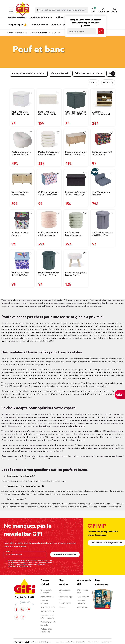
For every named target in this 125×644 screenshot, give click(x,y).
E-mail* (8, 552)
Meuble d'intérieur (39, 33)
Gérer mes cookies (79, 642)
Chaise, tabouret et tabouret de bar (28, 73)
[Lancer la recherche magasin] (101, 31)
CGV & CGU (31, 642)
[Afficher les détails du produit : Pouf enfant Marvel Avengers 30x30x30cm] (22, 220)
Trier (92, 82)
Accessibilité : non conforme (99, 642)
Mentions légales (44, 642)
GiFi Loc (62, 608)
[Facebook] (17, 609)
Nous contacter (48, 597)
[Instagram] (23, 609)
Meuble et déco (22, 33)
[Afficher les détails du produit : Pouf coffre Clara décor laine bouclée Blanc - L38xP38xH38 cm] (22, 99)
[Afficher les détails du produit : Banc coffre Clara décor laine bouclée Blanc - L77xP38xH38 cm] (49, 99)
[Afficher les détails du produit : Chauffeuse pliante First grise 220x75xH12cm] (103, 180)
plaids (45, 426)
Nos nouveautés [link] (39, 25)
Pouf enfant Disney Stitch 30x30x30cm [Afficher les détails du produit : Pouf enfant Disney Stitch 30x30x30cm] (20, 274)
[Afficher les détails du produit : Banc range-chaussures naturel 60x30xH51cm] (103, 99)
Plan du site (20, 642)
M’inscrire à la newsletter (65, 554)
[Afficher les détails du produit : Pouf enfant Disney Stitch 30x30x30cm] (22, 260)
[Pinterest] (17, 617)
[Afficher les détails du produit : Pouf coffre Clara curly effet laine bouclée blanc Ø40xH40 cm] (49, 139)
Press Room (82, 608)
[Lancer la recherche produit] (39, 10)
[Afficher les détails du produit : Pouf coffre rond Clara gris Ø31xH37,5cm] (103, 220)
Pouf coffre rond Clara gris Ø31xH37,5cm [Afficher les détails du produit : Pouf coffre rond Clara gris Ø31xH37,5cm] (103, 234)
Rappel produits (48, 612)
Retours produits (48, 608)
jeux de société (77, 426)
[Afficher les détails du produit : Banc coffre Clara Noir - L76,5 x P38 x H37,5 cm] (76, 180)
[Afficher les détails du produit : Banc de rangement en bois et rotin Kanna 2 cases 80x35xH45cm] (76, 139)
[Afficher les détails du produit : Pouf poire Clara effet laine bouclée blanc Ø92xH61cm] (22, 139)
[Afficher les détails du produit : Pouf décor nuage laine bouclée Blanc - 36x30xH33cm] (76, 260)
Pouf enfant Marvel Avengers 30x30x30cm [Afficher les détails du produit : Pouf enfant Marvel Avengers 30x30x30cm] (20, 234)
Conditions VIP (65, 604)
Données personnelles (61, 642)
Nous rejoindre (83, 597)
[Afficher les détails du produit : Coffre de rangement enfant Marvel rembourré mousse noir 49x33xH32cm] (103, 139)
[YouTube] (29, 609)
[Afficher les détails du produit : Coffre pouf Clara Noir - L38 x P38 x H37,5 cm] (76, 99)
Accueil (10, 33)
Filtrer (108, 82)
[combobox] (62, 10)
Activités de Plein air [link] (41, 18)
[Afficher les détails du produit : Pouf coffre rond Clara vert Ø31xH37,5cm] (49, 260)
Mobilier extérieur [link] (17, 18)
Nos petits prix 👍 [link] (17, 25)
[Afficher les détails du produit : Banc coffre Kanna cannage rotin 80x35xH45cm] (22, 180)
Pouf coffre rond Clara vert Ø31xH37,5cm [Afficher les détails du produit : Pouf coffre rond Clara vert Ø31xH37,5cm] (49, 274)
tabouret (88, 420)
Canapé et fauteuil (60, 73)
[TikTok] (23, 617)
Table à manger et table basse (89, 73)
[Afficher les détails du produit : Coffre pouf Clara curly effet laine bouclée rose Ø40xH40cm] (49, 220)
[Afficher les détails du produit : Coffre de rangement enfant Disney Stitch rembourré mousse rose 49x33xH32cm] (49, 180)
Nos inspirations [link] (61, 25)
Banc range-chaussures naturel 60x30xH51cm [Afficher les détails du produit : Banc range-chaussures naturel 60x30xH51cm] (101, 113)
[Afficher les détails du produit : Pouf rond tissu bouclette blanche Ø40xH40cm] (76, 220)
